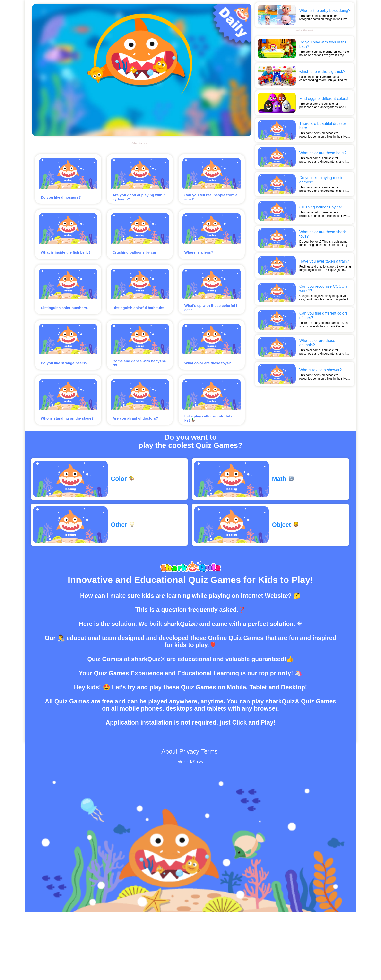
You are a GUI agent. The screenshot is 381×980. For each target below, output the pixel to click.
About (169, 776)
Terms (209, 776)
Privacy (189, 776)
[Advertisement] (305, 67)
